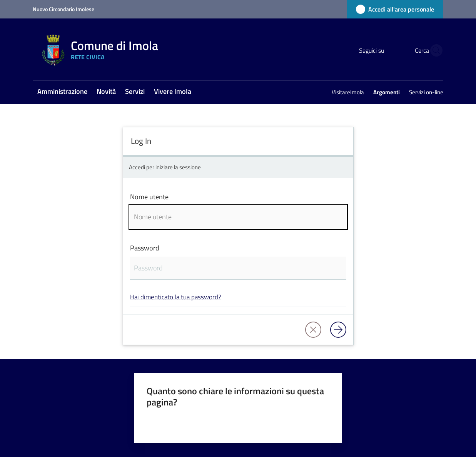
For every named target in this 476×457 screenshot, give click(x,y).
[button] (434, 50)
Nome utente (149, 197)
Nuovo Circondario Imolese (63, 9)
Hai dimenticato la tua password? (176, 297)
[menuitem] (62, 92)
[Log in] (338, 330)
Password (145, 248)
